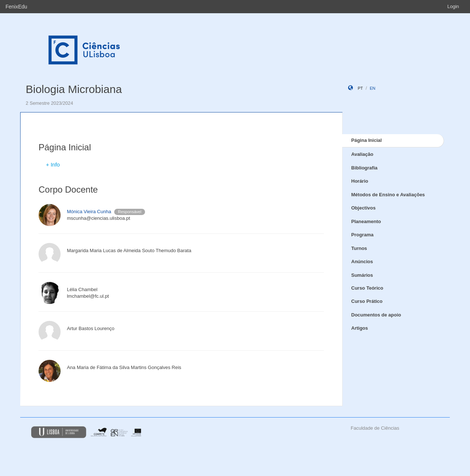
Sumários (362, 275)
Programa (363, 235)
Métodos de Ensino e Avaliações (388, 195)
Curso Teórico (367, 288)
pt (360, 88)
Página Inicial (367, 140)
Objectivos (364, 208)
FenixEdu (16, 7)
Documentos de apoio (376, 315)
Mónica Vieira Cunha (89, 212)
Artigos (360, 328)
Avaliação (362, 154)
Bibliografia (365, 168)
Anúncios (362, 262)
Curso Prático (367, 301)
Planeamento (366, 221)
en (373, 88)
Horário (360, 181)
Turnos (359, 248)
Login (453, 6)
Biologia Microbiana (74, 89)
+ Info (53, 164)
